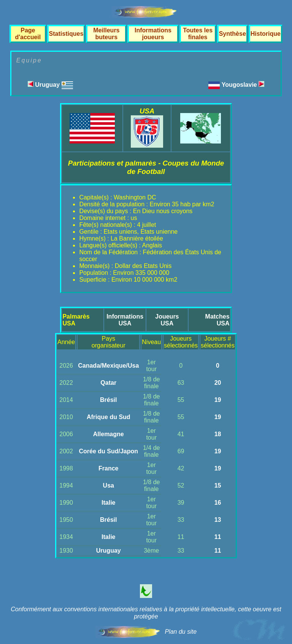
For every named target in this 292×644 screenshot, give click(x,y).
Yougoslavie (243, 85)
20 (218, 383)
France (108, 468)
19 (218, 400)
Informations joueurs (153, 34)
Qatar (108, 383)
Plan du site (181, 632)
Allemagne (109, 434)
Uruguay (50, 85)
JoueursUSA (167, 320)
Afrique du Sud (109, 417)
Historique (266, 34)
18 (218, 434)
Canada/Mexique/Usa (108, 366)
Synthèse (232, 34)
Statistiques (66, 34)
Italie (108, 503)
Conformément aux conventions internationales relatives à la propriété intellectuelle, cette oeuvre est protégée (146, 613)
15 (218, 485)
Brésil (108, 400)
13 (218, 520)
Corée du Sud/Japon (108, 451)
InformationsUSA (125, 320)
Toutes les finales (198, 34)
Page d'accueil (28, 34)
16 (218, 503)
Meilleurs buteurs (106, 34)
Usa (109, 485)
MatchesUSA (217, 320)
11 (218, 537)
